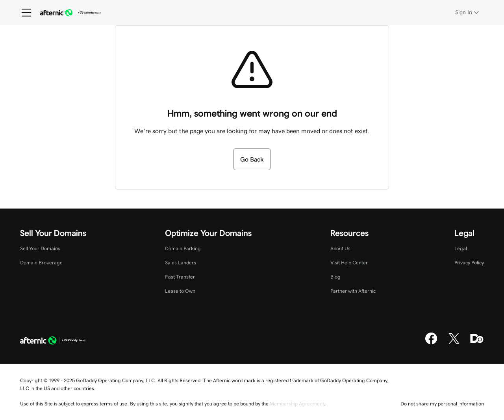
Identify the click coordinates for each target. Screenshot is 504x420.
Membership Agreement (297, 404)
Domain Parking (183, 248)
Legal (461, 248)
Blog (335, 277)
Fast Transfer (180, 277)
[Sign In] (468, 12)
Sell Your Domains (40, 248)
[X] (454, 343)
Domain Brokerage (41, 263)
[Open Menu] (23, 13)
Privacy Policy (469, 263)
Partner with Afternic (353, 291)
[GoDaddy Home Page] (53, 341)
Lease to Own (180, 291)
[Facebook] (431, 343)
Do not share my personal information (442, 404)
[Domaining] (477, 343)
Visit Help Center (349, 263)
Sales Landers (181, 263)
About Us (340, 248)
